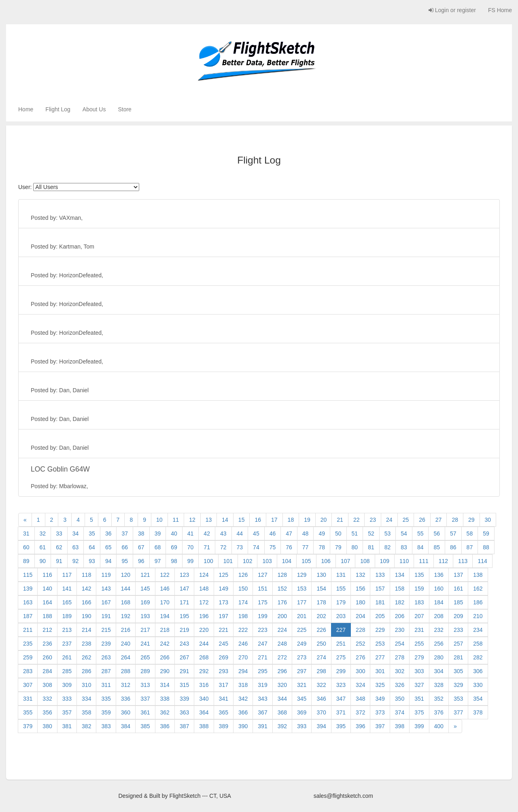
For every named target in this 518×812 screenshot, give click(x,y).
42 (207, 534)
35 (92, 534)
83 (404, 547)
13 (209, 520)
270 (243, 657)
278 (400, 657)
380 (47, 726)
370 (321, 712)
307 (28, 685)
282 (478, 657)
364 (204, 712)
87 (470, 547)
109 (385, 561)
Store (124, 109)
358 (86, 712)
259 (28, 657)
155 (341, 589)
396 (360, 726)
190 (86, 616)
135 (419, 575)
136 (439, 575)
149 (224, 589)
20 (324, 520)
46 (273, 534)
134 (400, 575)
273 (302, 657)
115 (28, 575)
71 (207, 547)
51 (355, 534)
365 (224, 712)
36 (108, 534)
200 (282, 616)
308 (47, 685)
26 (422, 520)
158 (400, 589)
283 (28, 671)
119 (106, 575)
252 (360, 644)
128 (282, 575)
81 (371, 547)
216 (126, 630)
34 (76, 534)
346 (321, 699)
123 (184, 575)
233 (458, 630)
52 (371, 534)
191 (106, 616)
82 (388, 547)
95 (125, 561)
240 (126, 644)
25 (406, 520)
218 (165, 630)
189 (67, 616)
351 (419, 699)
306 (478, 671)
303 (419, 671)
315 (184, 685)
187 (28, 616)
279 (419, 657)
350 (400, 699)
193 (145, 616)
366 (243, 712)
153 (302, 589)
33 (59, 534)
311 (106, 685)
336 (126, 699)
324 (360, 685)
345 (302, 699)
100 (208, 561)
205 (380, 616)
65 (108, 547)
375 (419, 712)
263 (106, 657)
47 (289, 534)
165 (67, 602)
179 (341, 602)
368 (282, 712)
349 (380, 699)
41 (191, 534)
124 (204, 575)
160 (439, 589)
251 (341, 644)
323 (341, 685)
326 (400, 685)
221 (224, 630)
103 (267, 561)
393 (302, 726)
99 (191, 561)
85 (437, 547)
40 (174, 534)
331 (28, 699)
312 (126, 685)
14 (225, 520)
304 (439, 671)
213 (67, 630)
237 (67, 644)
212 (47, 630)
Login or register (452, 10)
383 (106, 726)
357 (67, 712)
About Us (94, 109)
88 (486, 547)
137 (458, 575)
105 (306, 561)
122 (165, 575)
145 (145, 589)
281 (458, 657)
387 (184, 726)
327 (419, 685)
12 (192, 520)
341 (224, 699)
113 (463, 561)
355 (28, 712)
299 (341, 671)
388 (204, 726)
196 (204, 616)
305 (458, 671)
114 (482, 561)
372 (360, 712)
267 (184, 657)
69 (174, 547)
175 (262, 602)
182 (400, 602)
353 (458, 699)
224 (282, 630)
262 (86, 657)
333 (67, 699)
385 (145, 726)
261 (67, 657)
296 (282, 671)
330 (478, 685)
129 (302, 575)
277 (380, 657)
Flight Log (58, 109)
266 (165, 657)
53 (388, 534)
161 (458, 589)
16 (258, 520)
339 (184, 699)
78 (322, 547)
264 (126, 657)
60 (26, 547)
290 (165, 671)
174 (243, 602)
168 (126, 602)
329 (458, 685)
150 (243, 589)
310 (86, 685)
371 (341, 712)
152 (282, 589)
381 (67, 726)
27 (439, 520)
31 (26, 534)
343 (262, 699)
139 (28, 589)
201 (302, 616)
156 (360, 589)
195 (184, 616)
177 (302, 602)
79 (338, 547)
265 (145, 657)
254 (400, 644)
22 (357, 520)
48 (306, 534)
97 (158, 561)
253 (380, 644)
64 (92, 547)
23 (373, 520)
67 (141, 547)
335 (106, 699)
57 (453, 534)
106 (326, 561)
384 (126, 726)
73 (240, 547)
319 (262, 685)
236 (47, 644)
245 (224, 644)
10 (159, 520)
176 (282, 602)
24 (389, 520)
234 (478, 630)
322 (321, 685)
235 (28, 644)
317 (224, 685)
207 (419, 616)
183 (419, 602)
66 (125, 547)
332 (47, 699)
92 (76, 561)
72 (223, 547)
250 (321, 644)
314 (165, 685)
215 (106, 630)
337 (145, 699)
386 (165, 726)
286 (86, 671)
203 (341, 616)
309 (67, 685)
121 (145, 575)
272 (282, 657)
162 (478, 589)
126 (243, 575)
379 (28, 726)
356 (47, 712)
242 (165, 644)
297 (302, 671)
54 (404, 534)
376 (439, 712)
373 (380, 712)
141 (67, 589)
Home (26, 109)
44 (240, 534)
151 (262, 589)
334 (86, 699)
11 (176, 520)
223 (262, 630)
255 (419, 644)
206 (400, 616)
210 (478, 616)
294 (243, 671)
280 (439, 657)
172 (204, 602)
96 (141, 561)
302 (400, 671)
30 (488, 520)
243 (184, 644)
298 (321, 671)
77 (306, 547)
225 (302, 630)
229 (380, 630)
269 (224, 657)
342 (243, 699)
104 (287, 561)
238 (86, 644)
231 (419, 630)
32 (43, 534)
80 (355, 547)
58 (470, 534)
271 (262, 657)
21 (340, 520)
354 (478, 699)
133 (380, 575)
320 (282, 685)
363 (184, 712)
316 (204, 685)
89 (26, 561)
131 (341, 575)
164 (47, 602)
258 (478, 644)
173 (224, 602)
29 (471, 520)
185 (458, 602)
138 (478, 575)
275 (341, 657)
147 (184, 589)
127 (262, 575)
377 (458, 712)
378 (478, 712)
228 (360, 630)
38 (141, 534)
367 (262, 712)
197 (224, 616)
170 (165, 602)
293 (224, 671)
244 (204, 644)
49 (322, 534)
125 (224, 575)
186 (478, 602)
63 (76, 547)
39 (158, 534)
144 (126, 589)
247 (262, 644)
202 (321, 616)
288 (126, 671)
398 (400, 726)
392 (282, 726)
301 (380, 671)
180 (360, 602)
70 (191, 547)
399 (419, 726)
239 (106, 644)
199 (262, 616)
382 (86, 726)
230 (400, 630)
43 (223, 534)
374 (400, 712)
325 (380, 685)
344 (282, 699)
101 (228, 561)
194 (165, 616)
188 (47, 616)
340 (204, 699)
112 (443, 561)
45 (256, 534)
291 (184, 671)
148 (204, 589)
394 (321, 726)
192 (126, 616)
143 (106, 589)
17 (274, 520)
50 (338, 534)
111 (424, 561)
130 (321, 575)
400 (439, 726)
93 (92, 561)
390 (243, 726)
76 (289, 547)
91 (59, 561)
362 (165, 712)
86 (453, 547)
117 (67, 575)
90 (43, 561)
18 (291, 520)
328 (439, 685)
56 (437, 534)
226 (321, 630)
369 (302, 712)
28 (455, 520)
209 (458, 616)
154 (321, 589)
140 (47, 589)
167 (106, 602)
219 (184, 630)
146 (165, 589)
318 (243, 685)
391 (262, 726)
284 (47, 671)
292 (204, 671)
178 (321, 602)
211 (28, 630)
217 (145, 630)
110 (404, 561)
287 (106, 671)
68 (158, 547)
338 (165, 699)
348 (360, 699)
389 (224, 726)
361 (145, 712)
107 (345, 561)
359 (106, 712)
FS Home (500, 10)
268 (204, 657)
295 (262, 671)
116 (47, 575)
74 (256, 547)
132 (360, 575)
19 (307, 520)
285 (67, 671)
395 (341, 726)
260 (47, 657)
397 (380, 726)
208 (439, 616)
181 (380, 602)
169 (145, 602)
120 (126, 575)
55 (420, 534)
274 (321, 657)
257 (458, 644)
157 (380, 589)
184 (439, 602)
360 (126, 712)
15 (242, 520)
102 (247, 561)
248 (282, 644)
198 (243, 616)
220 (204, 630)
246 (243, 644)
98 (174, 561)
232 (439, 630)
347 (341, 699)
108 (365, 561)
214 (86, 630)
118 (86, 575)
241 (145, 644)
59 (486, 534)
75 (273, 547)
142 (86, 589)
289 (145, 671)
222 (243, 630)
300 (360, 671)
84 (420, 547)
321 (302, 685)
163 (28, 602)
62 (59, 547)
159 (419, 589)
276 (360, 657)
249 (302, 644)
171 (184, 602)
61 (43, 547)
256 (439, 644)
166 (86, 602)
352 (439, 699)
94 (108, 561)
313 (145, 685)
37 (125, 534)
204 (360, 616)
